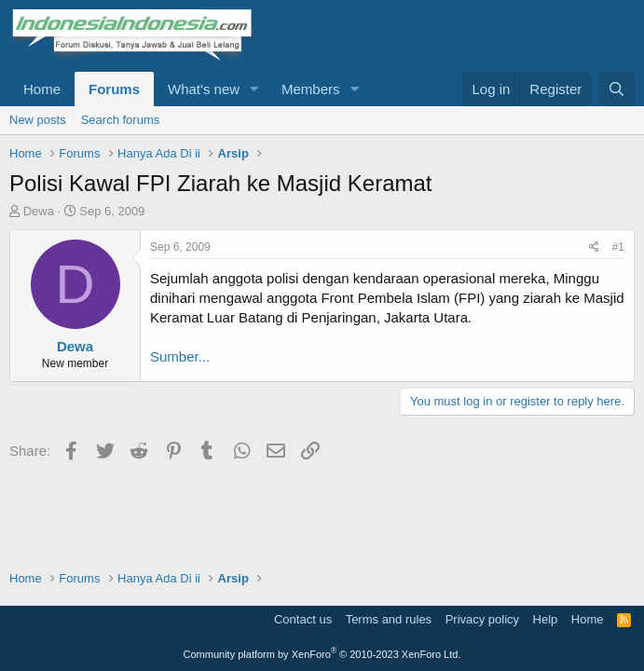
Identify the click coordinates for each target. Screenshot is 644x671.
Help (546, 619)
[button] (254, 89)
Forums (114, 89)
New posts (38, 120)
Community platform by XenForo (322, 654)
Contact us (303, 619)
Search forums (121, 120)
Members (311, 89)
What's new (204, 89)
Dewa (39, 211)
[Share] (594, 247)
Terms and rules (389, 619)
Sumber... (180, 356)
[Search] (617, 89)
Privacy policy (482, 619)
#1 (618, 247)
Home (42, 89)
